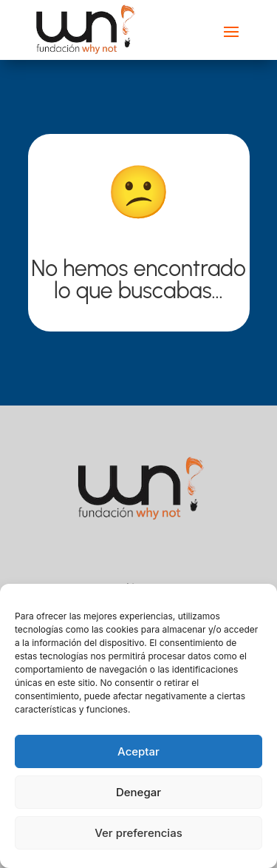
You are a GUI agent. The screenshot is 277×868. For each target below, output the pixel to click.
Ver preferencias (138, 833)
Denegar (138, 792)
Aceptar (138, 751)
